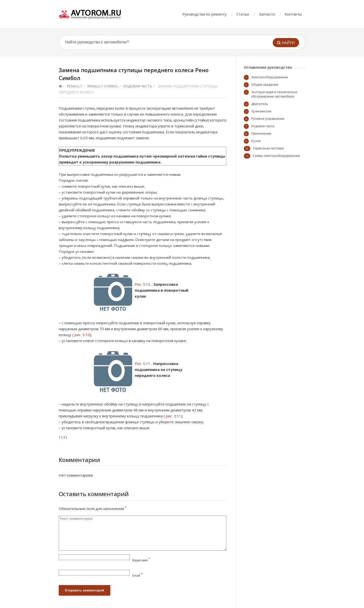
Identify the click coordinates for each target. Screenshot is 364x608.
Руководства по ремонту (204, 14)
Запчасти (267, 14)
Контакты (293, 14)
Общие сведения (265, 84)
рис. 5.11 (173, 416)
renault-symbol (103, 86)
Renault (75, 86)
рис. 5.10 (82, 335)
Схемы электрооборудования (276, 156)
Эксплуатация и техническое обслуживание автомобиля (274, 94)
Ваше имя (141, 560)
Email (137, 575)
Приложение (261, 133)
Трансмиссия (261, 111)
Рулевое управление (268, 119)
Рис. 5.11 (143, 364)
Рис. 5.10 (143, 284)
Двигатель (260, 104)
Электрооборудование (270, 77)
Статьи (243, 14)
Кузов (256, 141)
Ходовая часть (138, 86)
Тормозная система (268, 148)
